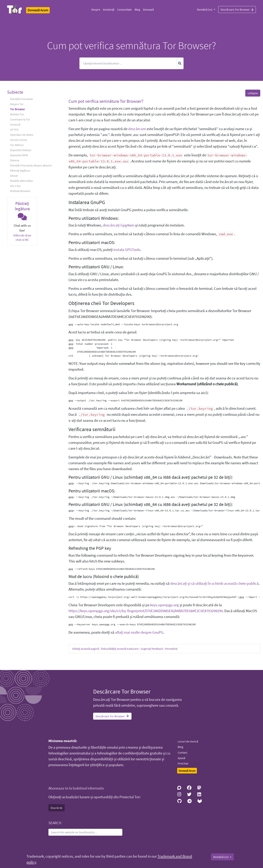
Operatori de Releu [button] (22, 135)
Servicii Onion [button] (19, 140)
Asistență (109, 9)
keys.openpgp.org (164, 605)
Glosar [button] (14, 176)
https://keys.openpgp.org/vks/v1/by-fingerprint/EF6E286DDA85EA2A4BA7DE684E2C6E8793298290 (146, 611)
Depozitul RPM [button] (19, 155)
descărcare (137, 129)
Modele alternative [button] (21, 181)
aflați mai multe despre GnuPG (139, 632)
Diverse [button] (15, 160)
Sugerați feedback (152, 649)
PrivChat (183, 763)
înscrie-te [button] (57, 808)
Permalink (171, 649)
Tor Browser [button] (18, 109)
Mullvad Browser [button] (20, 191)
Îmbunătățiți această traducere (120, 649)
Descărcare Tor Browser (237, 9)
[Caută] (128, 63)
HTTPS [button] (14, 130)
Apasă (181, 758)
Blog (137, 9)
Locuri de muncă (188, 741)
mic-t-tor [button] (15, 186)
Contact (182, 752)
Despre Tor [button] (17, 104)
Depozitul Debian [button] (21, 150)
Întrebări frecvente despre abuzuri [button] (31, 165)
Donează (148, 9)
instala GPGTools (127, 250)
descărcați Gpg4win (119, 225)
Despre (96, 9)
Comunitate (124, 9)
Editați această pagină (86, 649)
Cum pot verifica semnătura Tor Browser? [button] (106, 101)
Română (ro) (205, 9)
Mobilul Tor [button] (17, 114)
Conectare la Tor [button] (20, 119)
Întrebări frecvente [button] (21, 99)
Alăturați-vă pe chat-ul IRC (22, 237)
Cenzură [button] (15, 124)
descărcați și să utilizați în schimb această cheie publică (214, 583)
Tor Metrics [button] (17, 145)
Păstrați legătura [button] (20, 170)
